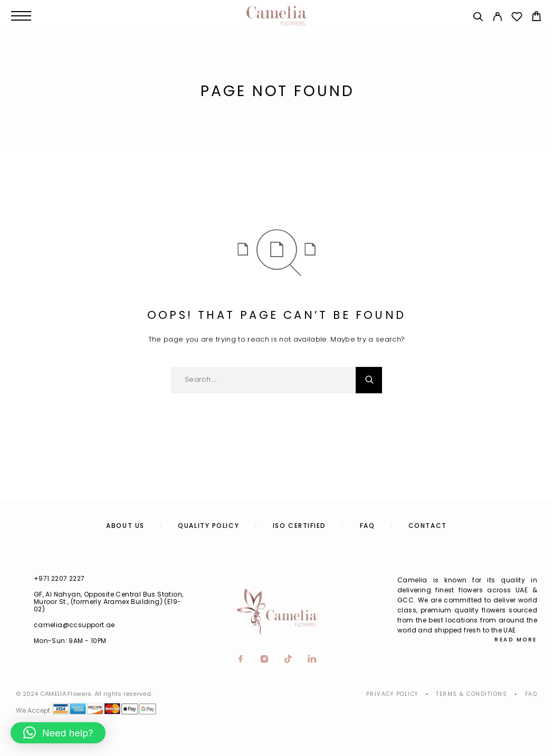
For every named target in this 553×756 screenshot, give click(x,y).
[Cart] (536, 18)
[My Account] (497, 18)
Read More (516, 640)
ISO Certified (299, 526)
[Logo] (276, 16)
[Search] (478, 18)
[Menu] (21, 16)
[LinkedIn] (312, 660)
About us (125, 526)
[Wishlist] (517, 18)
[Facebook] (241, 660)
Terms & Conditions (471, 694)
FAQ (368, 526)
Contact (428, 526)
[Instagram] (265, 660)
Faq (531, 694)
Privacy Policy (392, 694)
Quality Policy (208, 526)
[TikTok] (288, 660)
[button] (58, 733)
